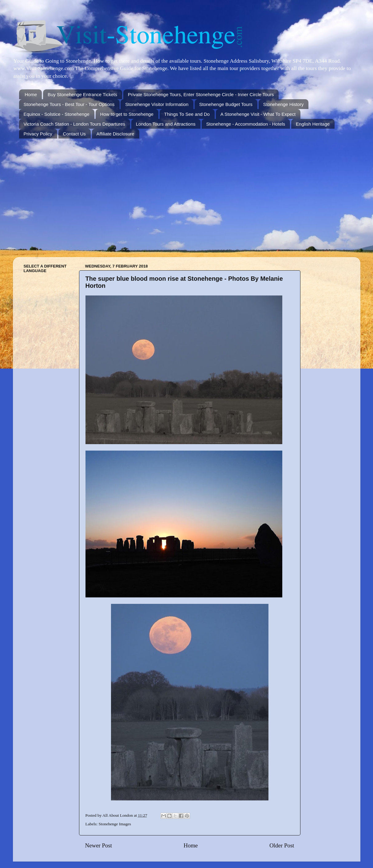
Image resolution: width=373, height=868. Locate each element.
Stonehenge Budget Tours (226, 104)
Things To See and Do (187, 114)
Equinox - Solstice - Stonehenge (57, 114)
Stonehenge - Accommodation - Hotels (246, 124)
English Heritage (313, 124)
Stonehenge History (284, 104)
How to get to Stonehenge (127, 114)
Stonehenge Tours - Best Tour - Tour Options (69, 104)
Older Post (282, 845)
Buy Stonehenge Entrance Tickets (82, 94)
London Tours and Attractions (166, 124)
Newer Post (99, 845)
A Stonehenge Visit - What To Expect (258, 114)
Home (31, 94)
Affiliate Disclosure (115, 134)
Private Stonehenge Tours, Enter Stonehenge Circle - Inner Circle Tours (201, 94)
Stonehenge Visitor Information (157, 104)
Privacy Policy (38, 134)
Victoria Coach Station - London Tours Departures (74, 124)
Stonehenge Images (115, 824)
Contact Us (74, 134)
